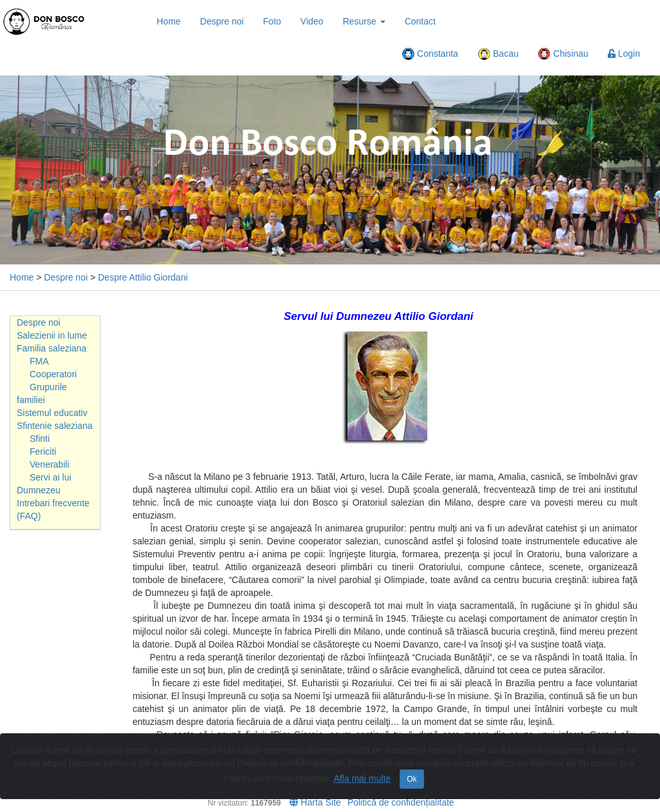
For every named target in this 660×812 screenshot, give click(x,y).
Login (624, 54)
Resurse (364, 21)
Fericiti (43, 451)
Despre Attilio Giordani (143, 277)
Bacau (498, 54)
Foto (272, 21)
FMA (39, 361)
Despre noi (222, 21)
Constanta (430, 54)
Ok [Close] (412, 779)
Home (169, 21)
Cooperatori (53, 374)
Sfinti (40, 439)
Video (312, 21)
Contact (420, 21)
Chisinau (563, 54)
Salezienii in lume (52, 335)
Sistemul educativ (52, 413)
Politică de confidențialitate (401, 802)
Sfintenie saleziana (55, 426)
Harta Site (315, 802)
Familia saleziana (52, 348)
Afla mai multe (363, 778)
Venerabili (50, 464)
